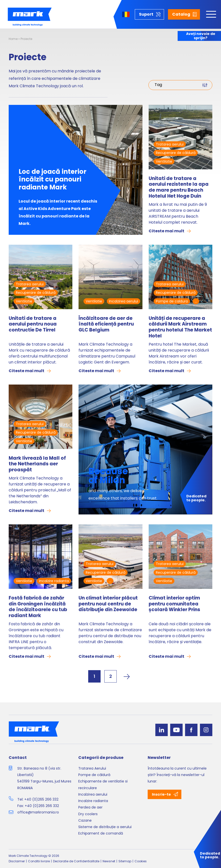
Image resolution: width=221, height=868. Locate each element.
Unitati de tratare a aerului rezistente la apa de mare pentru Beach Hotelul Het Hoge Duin (179, 187)
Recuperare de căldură (176, 153)
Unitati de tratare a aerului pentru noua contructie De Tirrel (33, 324)
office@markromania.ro (38, 812)
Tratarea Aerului (92, 768)
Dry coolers (88, 814)
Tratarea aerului (170, 144)
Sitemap (125, 861)
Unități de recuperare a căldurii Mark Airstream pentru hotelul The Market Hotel (180, 327)
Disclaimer (17, 861)
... (196, 301)
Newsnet (109, 861)
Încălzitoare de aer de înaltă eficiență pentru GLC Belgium (106, 324)
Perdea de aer (90, 807)
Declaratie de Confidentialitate (76, 861)
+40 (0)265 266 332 (41, 799)
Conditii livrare (39, 861)
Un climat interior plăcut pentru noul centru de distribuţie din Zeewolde (108, 604)
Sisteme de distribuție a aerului (105, 827)
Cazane (85, 820)
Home (13, 39)
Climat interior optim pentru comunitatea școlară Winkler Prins (174, 604)
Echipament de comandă (101, 833)
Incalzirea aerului (124, 301)
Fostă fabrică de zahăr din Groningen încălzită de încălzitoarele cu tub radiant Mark (38, 607)
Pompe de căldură (94, 775)
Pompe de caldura (172, 301)
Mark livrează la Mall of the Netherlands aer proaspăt (37, 464)
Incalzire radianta (54, 581)
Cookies (141, 861)
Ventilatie (164, 161)
